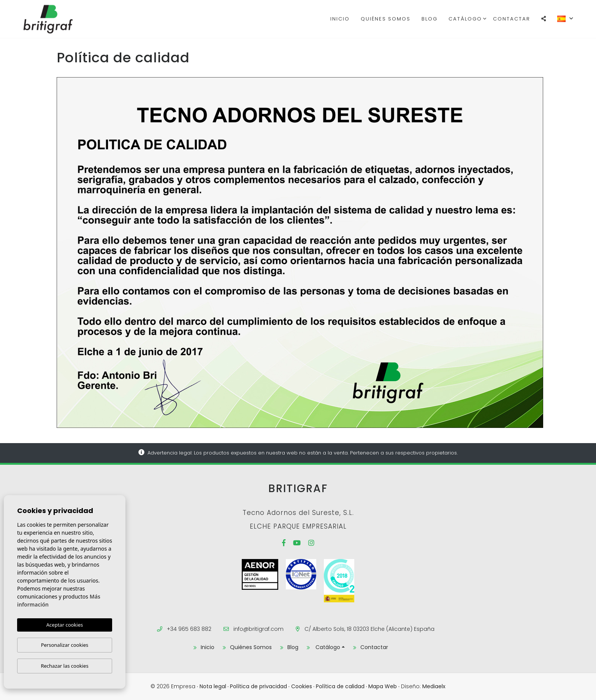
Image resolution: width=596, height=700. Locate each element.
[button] (544, 19)
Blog (430, 19)
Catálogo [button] (465, 19)
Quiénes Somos (386, 19)
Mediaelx (434, 686)
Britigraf (62, 19)
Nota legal (213, 686)
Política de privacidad (258, 686)
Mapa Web (383, 686)
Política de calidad (340, 686)
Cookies (302, 686)
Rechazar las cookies (64, 666)
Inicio (340, 19)
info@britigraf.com (258, 629)
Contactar (512, 19)
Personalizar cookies (65, 645)
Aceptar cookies (65, 625)
